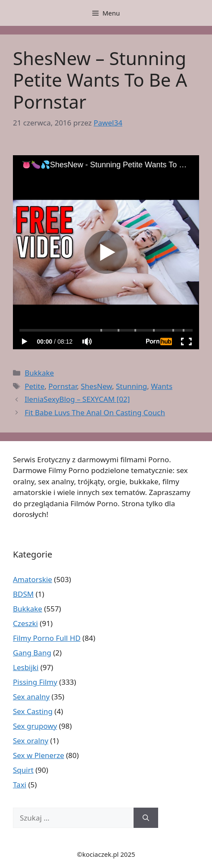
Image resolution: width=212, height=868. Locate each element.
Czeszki (25, 623)
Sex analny (31, 697)
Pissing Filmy (35, 682)
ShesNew (97, 386)
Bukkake (39, 373)
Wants (162, 386)
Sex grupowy (35, 726)
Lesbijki (26, 667)
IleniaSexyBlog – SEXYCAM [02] (77, 399)
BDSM (23, 594)
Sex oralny (31, 741)
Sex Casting (33, 711)
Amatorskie (33, 579)
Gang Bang (32, 653)
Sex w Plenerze (39, 755)
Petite (34, 386)
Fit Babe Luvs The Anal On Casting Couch (95, 412)
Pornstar (62, 386)
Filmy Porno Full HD (47, 638)
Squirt (23, 770)
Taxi (20, 785)
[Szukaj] (146, 818)
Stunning (131, 386)
